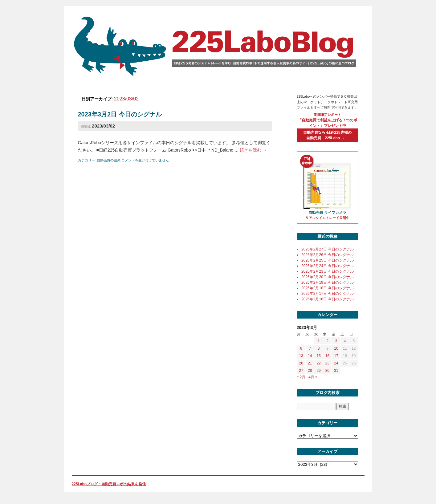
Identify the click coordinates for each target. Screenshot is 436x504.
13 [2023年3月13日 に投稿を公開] (301, 356)
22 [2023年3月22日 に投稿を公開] (318, 363)
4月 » (313, 377)
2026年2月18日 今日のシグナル (328, 288)
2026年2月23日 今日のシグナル (328, 271)
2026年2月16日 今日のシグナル (328, 299)
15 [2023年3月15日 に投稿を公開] (318, 356)
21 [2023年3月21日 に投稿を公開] (310, 363)
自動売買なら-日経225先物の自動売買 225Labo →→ (327, 135)
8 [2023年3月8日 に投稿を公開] (319, 348)
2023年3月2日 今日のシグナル (120, 114)
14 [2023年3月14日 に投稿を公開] (310, 356)
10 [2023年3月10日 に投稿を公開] (336, 348)
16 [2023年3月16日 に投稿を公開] (327, 356)
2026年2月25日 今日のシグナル (328, 260)
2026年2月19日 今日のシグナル (328, 282)
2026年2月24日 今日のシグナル (328, 266)
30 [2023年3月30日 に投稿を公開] (327, 371)
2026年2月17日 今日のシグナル (328, 294)
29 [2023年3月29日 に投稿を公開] (318, 371)
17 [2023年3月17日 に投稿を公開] (336, 356)
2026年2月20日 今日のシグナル (328, 277)
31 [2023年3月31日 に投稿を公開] (336, 371)
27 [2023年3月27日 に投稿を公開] (301, 371)
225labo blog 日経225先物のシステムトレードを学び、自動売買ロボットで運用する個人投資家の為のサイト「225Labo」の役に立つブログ (217, 46)
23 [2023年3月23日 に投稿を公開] (327, 363)
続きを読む (253, 150)
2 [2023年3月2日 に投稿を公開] (327, 341)
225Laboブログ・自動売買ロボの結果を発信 (109, 484)
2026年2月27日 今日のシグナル (328, 249)
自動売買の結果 (109, 160)
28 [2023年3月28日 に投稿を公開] (310, 371)
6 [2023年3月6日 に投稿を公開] (301, 348)
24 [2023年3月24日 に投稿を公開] (336, 363)
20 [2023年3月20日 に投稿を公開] (301, 363)
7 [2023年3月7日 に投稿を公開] (310, 348)
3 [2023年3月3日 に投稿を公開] (336, 341)
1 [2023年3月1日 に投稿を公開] (319, 341)
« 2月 (301, 377)
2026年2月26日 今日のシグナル (328, 255)
